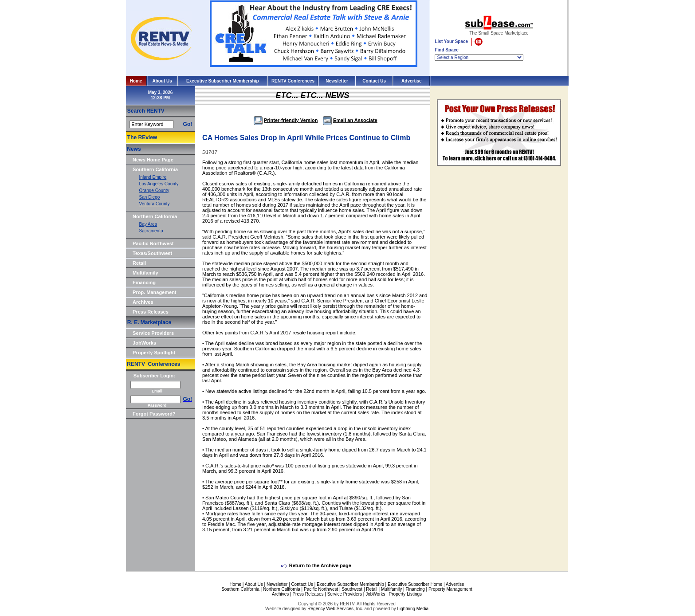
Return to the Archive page (316, 565)
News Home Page (153, 160)
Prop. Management (154, 292)
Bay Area (148, 224)
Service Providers (153, 333)
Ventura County (155, 204)
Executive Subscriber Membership (222, 81)
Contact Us (374, 81)
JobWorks (144, 343)
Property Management (450, 589)
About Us (162, 81)
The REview (142, 137)
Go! (188, 124)
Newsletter (337, 81)
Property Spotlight (154, 353)
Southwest (352, 589)
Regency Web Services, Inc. (335, 609)
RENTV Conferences (293, 81)
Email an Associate (350, 120)
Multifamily (145, 273)
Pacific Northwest (153, 243)
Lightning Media (413, 609)
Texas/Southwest (152, 253)
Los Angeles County (159, 184)
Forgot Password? (154, 414)
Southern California (155, 169)
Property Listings (405, 594)
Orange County (154, 190)
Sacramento (151, 231)
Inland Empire (153, 177)
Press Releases (151, 312)
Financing (144, 282)
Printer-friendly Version (286, 120)
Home (136, 81)
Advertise (412, 81)
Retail (139, 263)
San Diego (150, 197)
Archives (143, 302)
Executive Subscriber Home (415, 584)
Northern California (155, 216)
